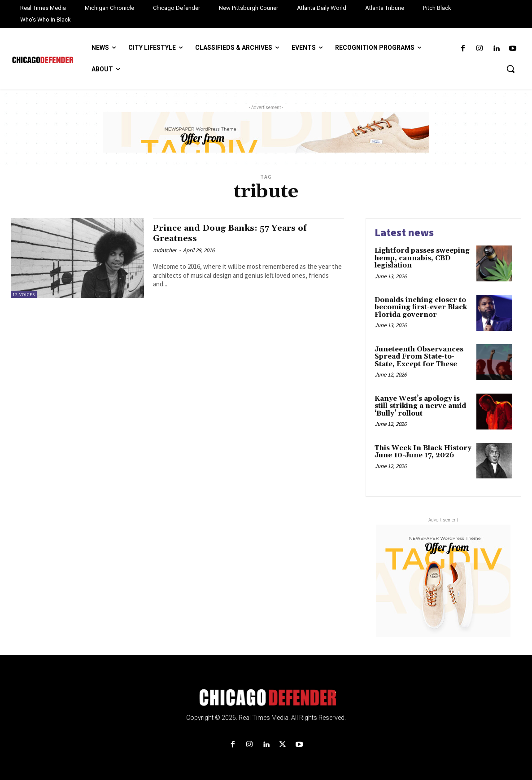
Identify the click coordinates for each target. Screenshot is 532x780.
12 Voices (24, 295)
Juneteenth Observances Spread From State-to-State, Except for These (419, 357)
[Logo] (266, 697)
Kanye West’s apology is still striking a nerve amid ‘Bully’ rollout (420, 406)
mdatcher (165, 250)
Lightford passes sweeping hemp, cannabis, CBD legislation (422, 258)
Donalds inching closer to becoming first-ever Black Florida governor (421, 307)
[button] (510, 69)
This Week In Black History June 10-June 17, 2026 (423, 452)
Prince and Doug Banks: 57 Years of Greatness (239, 233)
